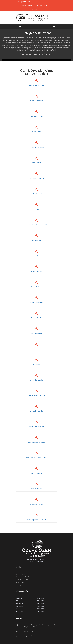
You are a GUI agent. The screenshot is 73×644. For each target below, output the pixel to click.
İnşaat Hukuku (36, 132)
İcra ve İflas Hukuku (37, 380)
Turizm (37, 349)
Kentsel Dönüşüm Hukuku (37, 427)
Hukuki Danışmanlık (36, 302)
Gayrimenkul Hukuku (36, 147)
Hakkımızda (21, 574)
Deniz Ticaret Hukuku (36, 116)
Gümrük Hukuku (36, 473)
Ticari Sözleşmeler (37, 333)
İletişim (20, 585)
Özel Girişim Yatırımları (36, 256)
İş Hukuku (37, 209)
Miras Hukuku (36, 163)
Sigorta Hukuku (37, 287)
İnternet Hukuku (37, 489)
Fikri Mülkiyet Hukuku (37, 178)
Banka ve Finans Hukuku (37, 85)
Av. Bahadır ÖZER (23, 577)
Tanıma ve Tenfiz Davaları (36, 396)
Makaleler (21, 582)
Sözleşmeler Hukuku (37, 504)
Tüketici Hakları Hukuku (37, 442)
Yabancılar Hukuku (37, 411)
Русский (35, 10)
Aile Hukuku (36, 240)
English (30, 6)
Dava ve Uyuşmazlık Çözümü (36, 520)
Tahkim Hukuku (37, 318)
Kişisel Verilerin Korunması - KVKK (36, 225)
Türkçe (24, 6)
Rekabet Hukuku (37, 271)
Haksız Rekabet (37, 194)
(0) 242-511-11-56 (25, 2)
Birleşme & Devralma (37, 101)
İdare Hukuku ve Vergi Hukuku (37, 458)
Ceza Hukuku (37, 365)
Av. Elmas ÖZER (23, 579)
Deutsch (36, 6)
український (44, 6)
